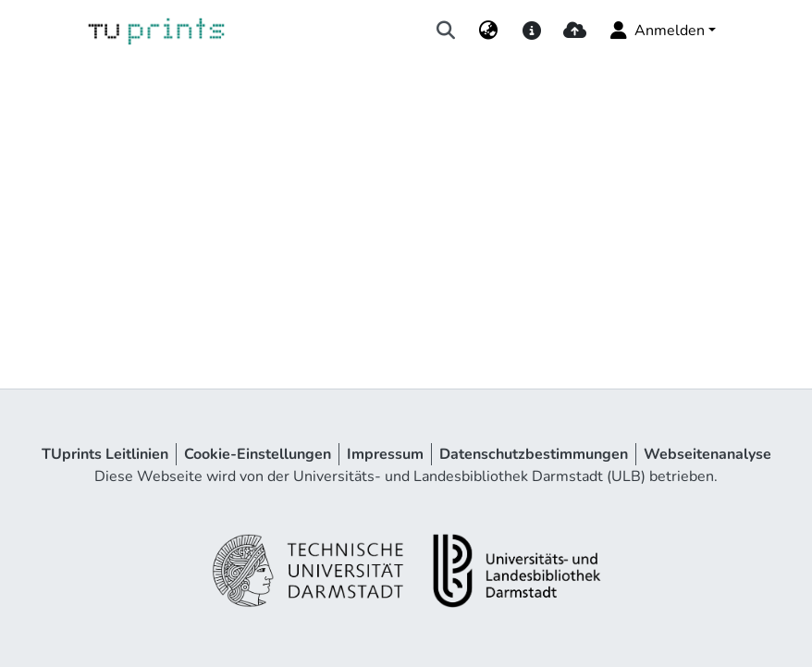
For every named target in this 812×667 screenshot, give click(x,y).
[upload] (575, 31)
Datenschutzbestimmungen (534, 454)
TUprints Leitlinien (105, 454)
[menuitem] (489, 31)
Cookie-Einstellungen (258, 454)
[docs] (531, 31)
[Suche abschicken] (446, 31)
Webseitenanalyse (707, 454)
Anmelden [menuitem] (656, 31)
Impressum (385, 454)
